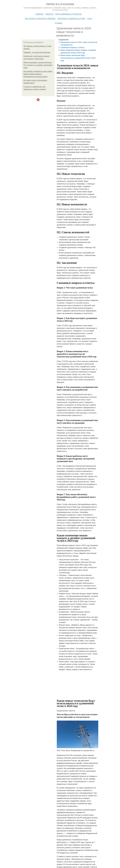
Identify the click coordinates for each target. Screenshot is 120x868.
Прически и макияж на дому (71, 18)
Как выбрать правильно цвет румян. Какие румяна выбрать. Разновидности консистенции (38, 74)
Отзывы (58, 23)
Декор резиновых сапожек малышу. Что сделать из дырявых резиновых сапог (38, 65)
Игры (90, 18)
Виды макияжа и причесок (69, 14)
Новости (49, 14)
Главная (39, 14)
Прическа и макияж (60, 4)
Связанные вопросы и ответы (73, 47)
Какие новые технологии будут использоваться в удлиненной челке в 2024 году (78, 58)
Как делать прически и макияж (40, 18)
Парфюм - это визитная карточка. (37, 52)
